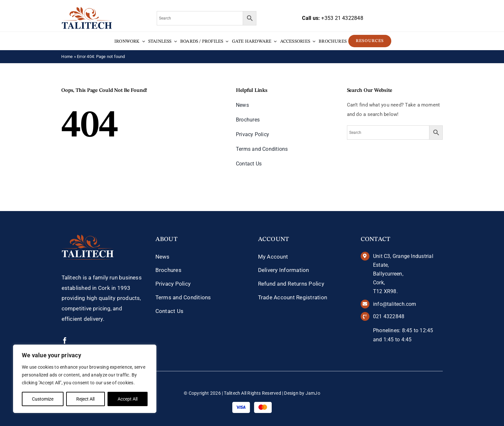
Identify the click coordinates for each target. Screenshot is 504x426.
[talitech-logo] (87, 9)
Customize (43, 399)
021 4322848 (389, 316)
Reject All (85, 399)
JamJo (313, 393)
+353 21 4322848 (342, 18)
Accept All (128, 399)
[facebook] (65, 341)
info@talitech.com (395, 304)
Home (67, 57)
